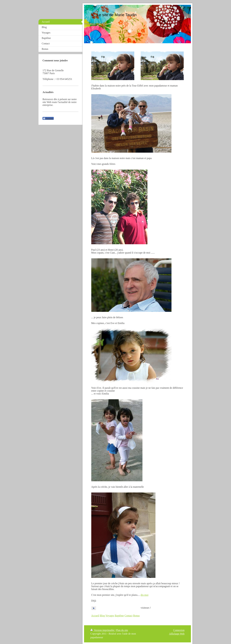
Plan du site (122, 630)
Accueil (95, 616)
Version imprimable (103, 630)
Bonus (136, 616)
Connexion (179, 630)
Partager (48, 119)
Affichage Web (177, 634)
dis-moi (144, 595)
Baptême (119, 616)
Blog (102, 616)
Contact (128, 616)
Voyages (110, 616)
